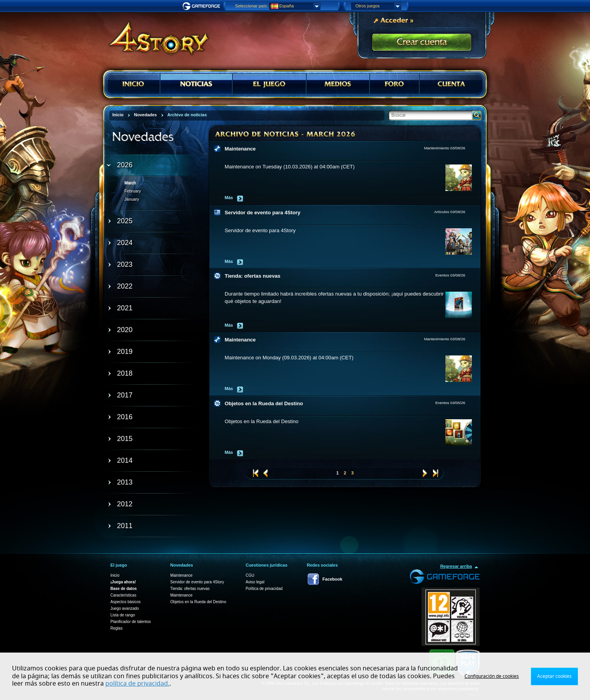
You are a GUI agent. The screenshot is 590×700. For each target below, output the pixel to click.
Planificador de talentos (131, 622)
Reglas (116, 628)
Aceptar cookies (554, 676)
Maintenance (240, 149)
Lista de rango (123, 615)
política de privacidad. (137, 684)
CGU (250, 575)
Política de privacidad (264, 589)
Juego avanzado (125, 608)
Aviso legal (255, 582)
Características (123, 595)
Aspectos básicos (126, 602)
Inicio (115, 575)
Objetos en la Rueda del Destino (264, 403)
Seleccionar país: (251, 6)
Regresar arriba (456, 566)
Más (229, 198)
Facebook (333, 579)
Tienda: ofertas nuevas (252, 276)
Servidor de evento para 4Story (263, 213)
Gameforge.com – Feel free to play (202, 6)
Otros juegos (378, 6)
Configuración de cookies (492, 676)
